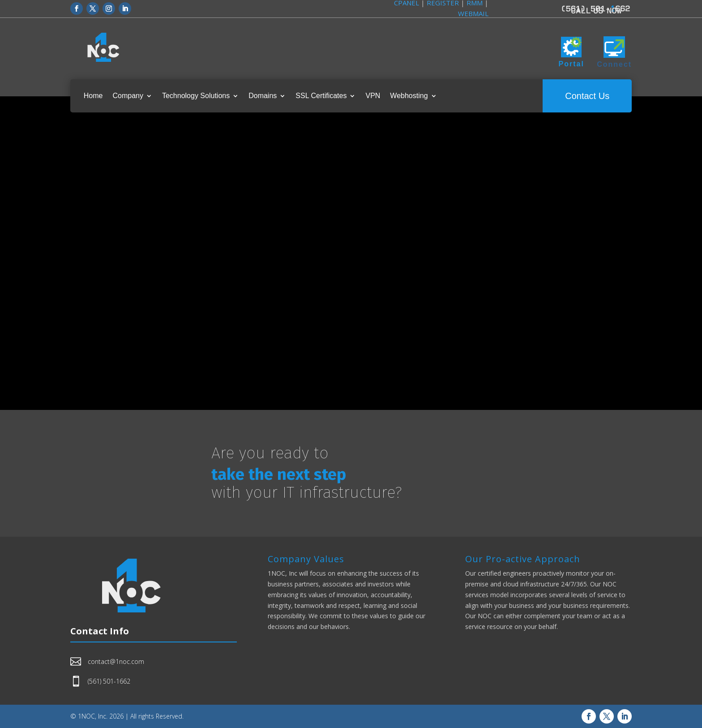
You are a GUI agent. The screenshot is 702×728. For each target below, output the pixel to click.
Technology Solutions (196, 96)
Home (93, 96)
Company (128, 96)
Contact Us (587, 96)
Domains (263, 96)
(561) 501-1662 (109, 681)
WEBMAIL (473, 13)
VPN (373, 96)
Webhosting (409, 96)
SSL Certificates (321, 96)
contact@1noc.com (116, 661)
